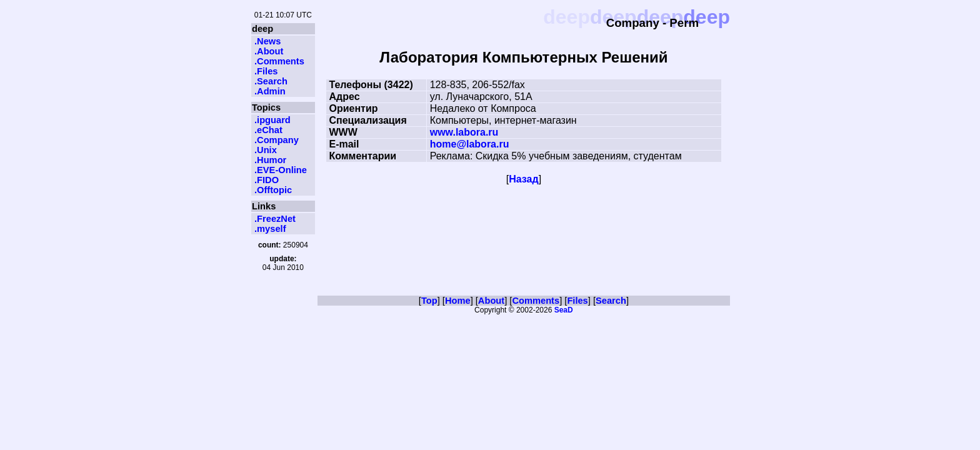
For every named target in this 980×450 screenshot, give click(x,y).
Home (458, 301)
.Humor (270, 160)
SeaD (564, 310)
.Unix (266, 150)
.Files (266, 71)
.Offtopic (273, 190)
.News (267, 41)
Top (429, 301)
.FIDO (267, 180)
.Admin (270, 91)
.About (269, 51)
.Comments (279, 61)
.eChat (268, 130)
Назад (523, 179)
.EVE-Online (281, 170)
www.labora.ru (464, 132)
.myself (270, 229)
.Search (271, 81)
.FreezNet (275, 219)
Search (611, 301)
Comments (536, 301)
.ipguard (272, 120)
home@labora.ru (470, 144)
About (491, 301)
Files (577, 301)
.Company (277, 140)
